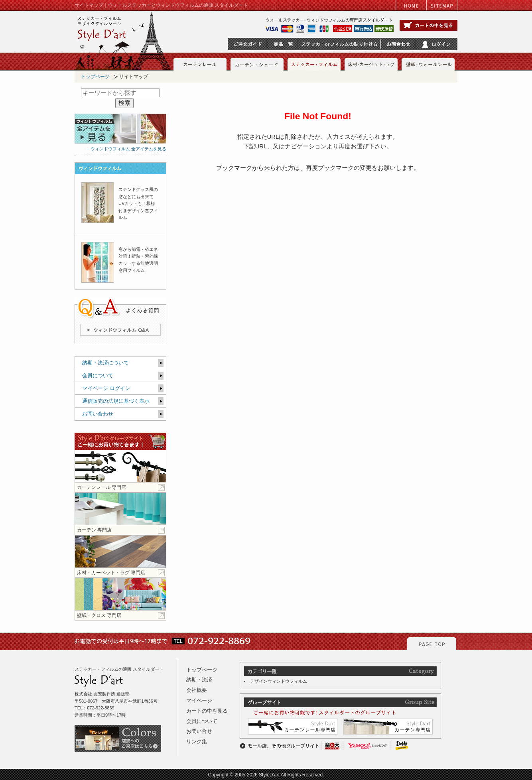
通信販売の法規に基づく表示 (116, 401)
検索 (124, 103)
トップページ (95, 77)
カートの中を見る (207, 711)
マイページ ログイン (106, 388)
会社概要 (197, 690)
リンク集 (197, 742)
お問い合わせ (98, 414)
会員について (98, 375)
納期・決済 (199, 680)
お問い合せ (199, 731)
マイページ (199, 700)
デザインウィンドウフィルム (279, 681)
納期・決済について (105, 363)
